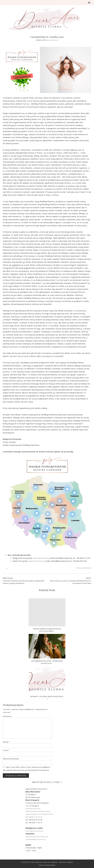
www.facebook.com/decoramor (38, 811)
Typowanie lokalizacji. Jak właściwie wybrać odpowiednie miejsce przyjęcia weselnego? (24, 582)
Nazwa (6, 742)
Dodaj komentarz (84, 568)
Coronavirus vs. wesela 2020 (47, 37)
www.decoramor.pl (41, 558)
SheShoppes (51, 865)
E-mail (6, 750)
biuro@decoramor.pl (34, 817)
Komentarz (7, 716)
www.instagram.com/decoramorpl (39, 814)
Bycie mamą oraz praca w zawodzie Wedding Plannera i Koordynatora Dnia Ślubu (71, 582)
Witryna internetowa (11, 759)
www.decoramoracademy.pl (37, 837)
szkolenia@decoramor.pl (36, 839)
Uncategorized (53, 40)
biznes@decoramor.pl (34, 831)
